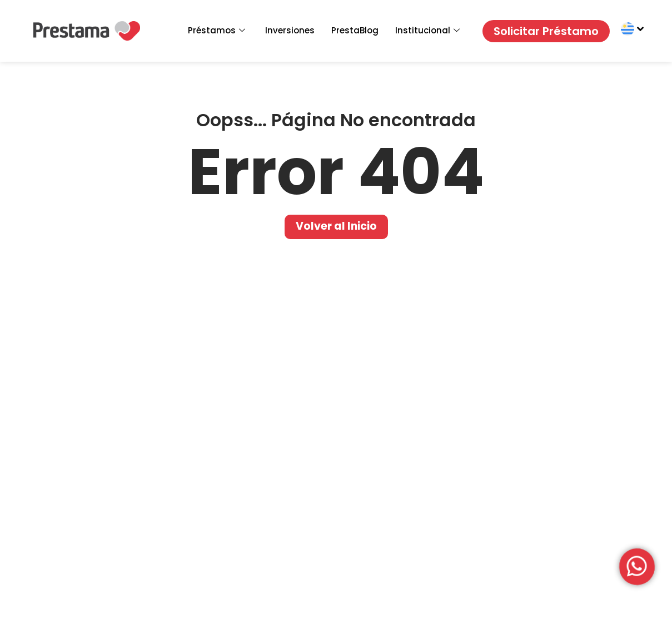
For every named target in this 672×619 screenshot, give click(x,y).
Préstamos (216, 30)
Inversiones (290, 30)
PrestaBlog (355, 30)
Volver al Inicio (336, 226)
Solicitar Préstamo (546, 31)
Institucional (427, 30)
